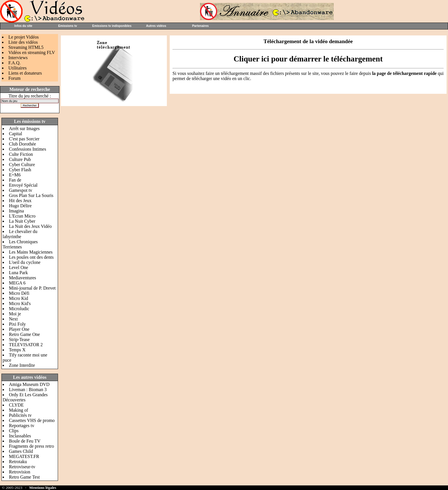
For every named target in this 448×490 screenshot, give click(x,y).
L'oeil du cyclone (25, 262)
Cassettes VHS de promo (32, 420)
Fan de (15, 180)
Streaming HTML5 (26, 47)
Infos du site (23, 26)
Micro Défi (19, 293)
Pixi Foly (17, 324)
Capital (15, 134)
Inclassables (20, 436)
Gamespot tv (20, 190)
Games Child (21, 451)
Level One (18, 267)
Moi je (15, 314)
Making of (18, 410)
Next (13, 319)
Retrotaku (18, 462)
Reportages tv (21, 426)
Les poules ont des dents (31, 257)
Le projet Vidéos (23, 37)
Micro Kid (18, 298)
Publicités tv (20, 415)
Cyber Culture (22, 165)
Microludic (19, 309)
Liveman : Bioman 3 (28, 390)
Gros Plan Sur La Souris (31, 195)
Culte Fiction (21, 154)
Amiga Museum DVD (29, 384)
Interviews (18, 58)
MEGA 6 (17, 283)
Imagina (16, 211)
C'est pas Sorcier (24, 139)
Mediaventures (22, 278)
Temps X (17, 350)
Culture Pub (20, 159)
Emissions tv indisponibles (112, 26)
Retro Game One (24, 334)
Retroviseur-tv (22, 467)
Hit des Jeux (20, 201)
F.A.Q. (14, 63)
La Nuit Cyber (22, 221)
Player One (19, 329)
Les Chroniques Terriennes (20, 244)
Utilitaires (17, 68)
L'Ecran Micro (22, 216)
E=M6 (15, 175)
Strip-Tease (19, 339)
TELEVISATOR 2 (26, 345)
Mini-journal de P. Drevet (32, 288)
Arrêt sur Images (24, 129)
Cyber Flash (20, 170)
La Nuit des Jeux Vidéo (30, 226)
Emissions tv (68, 26)
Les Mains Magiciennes (31, 252)
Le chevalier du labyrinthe (20, 234)
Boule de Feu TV (25, 441)
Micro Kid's (20, 303)
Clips (14, 431)
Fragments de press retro (31, 446)
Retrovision (20, 472)
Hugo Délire (20, 206)
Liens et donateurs (25, 73)
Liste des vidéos (23, 42)
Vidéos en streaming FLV (32, 52)
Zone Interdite (22, 365)
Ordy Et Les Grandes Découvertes (25, 397)
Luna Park (18, 273)
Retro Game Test (24, 477)
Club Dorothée (22, 144)
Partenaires (200, 26)
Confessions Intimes (27, 149)
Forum (14, 78)
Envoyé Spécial (23, 185)
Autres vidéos (156, 26)
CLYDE (16, 405)
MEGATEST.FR (24, 456)
